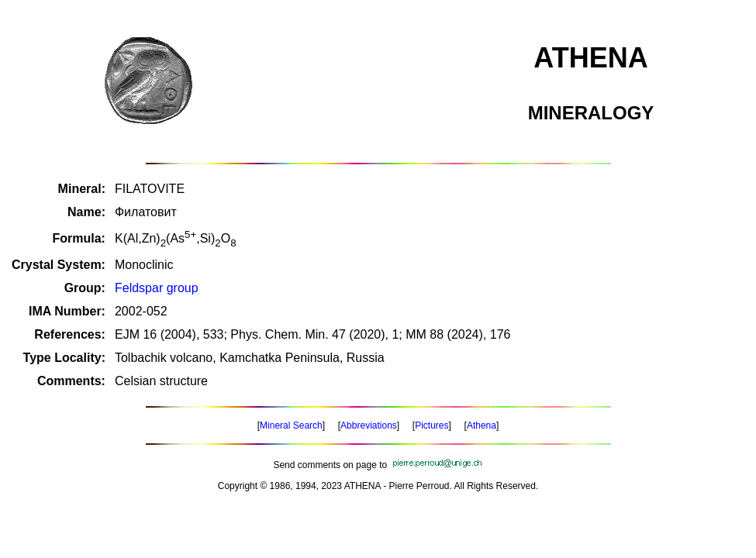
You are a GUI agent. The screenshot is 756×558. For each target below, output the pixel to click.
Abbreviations (369, 425)
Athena (482, 425)
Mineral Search (291, 425)
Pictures (432, 425)
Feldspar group (157, 288)
